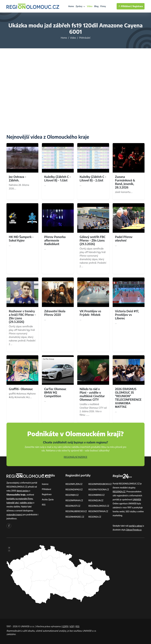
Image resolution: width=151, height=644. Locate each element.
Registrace (138, 6)
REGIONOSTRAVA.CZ (98, 511)
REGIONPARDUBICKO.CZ (100, 484)
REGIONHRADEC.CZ (75, 517)
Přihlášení (46, 489)
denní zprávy (23, 491)
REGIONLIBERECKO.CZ (76, 511)
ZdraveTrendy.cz (134, 530)
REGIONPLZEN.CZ (74, 484)
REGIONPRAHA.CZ (74, 500)
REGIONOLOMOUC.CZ (99, 506)
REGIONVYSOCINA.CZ (99, 489)
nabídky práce (26, 503)
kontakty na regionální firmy (20, 499)
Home (71, 6)
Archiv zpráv (48, 500)
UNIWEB (137, 500)
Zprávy (80, 6)
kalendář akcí (13, 503)
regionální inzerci (14, 515)
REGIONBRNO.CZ (96, 495)
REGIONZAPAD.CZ (74, 489)
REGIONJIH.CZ (72, 495)
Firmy (103, 6)
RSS (44, 505)
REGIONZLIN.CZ (96, 500)
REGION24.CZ (95, 517)
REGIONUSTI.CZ (73, 506)
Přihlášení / (125, 6)
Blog (96, 6)
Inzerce (45, 484)
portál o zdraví (136, 526)
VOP (72, 626)
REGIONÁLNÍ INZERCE (75, 457)
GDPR (65, 626)
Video (90, 6)
